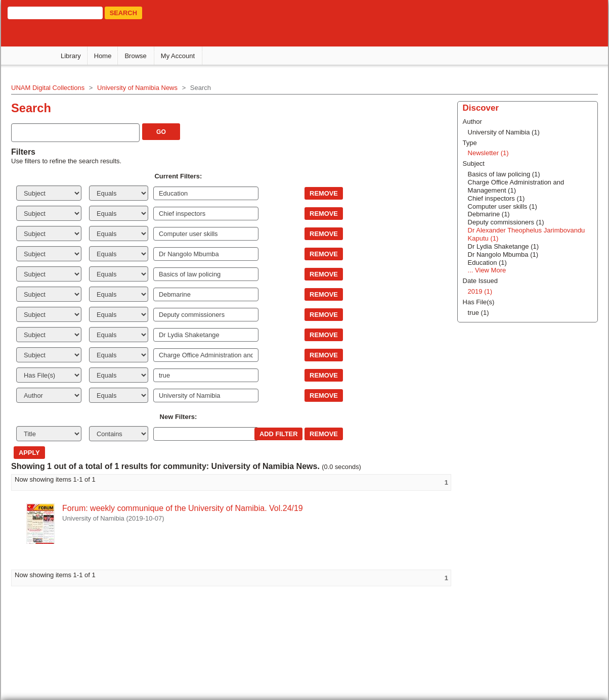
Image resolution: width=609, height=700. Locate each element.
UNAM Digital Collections (48, 88)
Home (103, 56)
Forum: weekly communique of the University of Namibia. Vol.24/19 (183, 508)
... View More (487, 270)
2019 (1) (480, 291)
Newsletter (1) (488, 153)
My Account (178, 56)
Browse (135, 56)
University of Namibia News (137, 88)
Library (71, 56)
